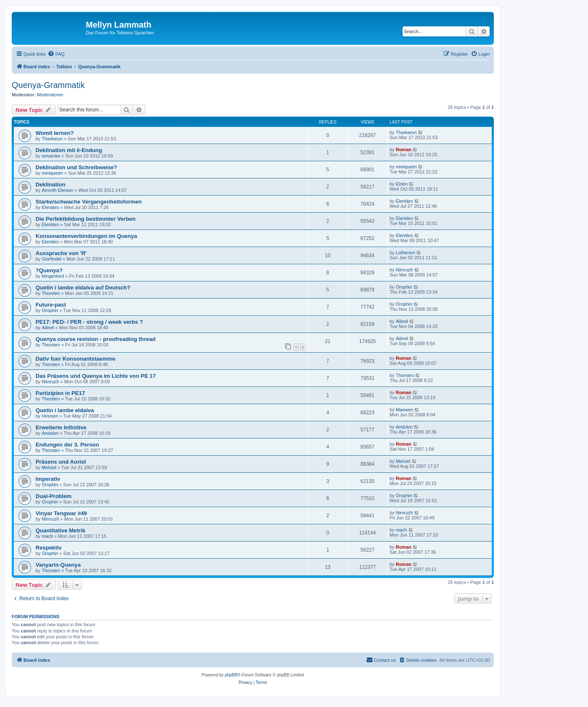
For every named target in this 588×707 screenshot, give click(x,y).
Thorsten (51, 293)
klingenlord (53, 276)
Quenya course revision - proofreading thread (96, 339)
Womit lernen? (55, 133)
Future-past (51, 305)
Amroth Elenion (58, 190)
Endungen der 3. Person (67, 445)
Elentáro (50, 207)
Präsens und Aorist (61, 462)
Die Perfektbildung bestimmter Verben (86, 219)
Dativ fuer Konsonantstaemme (76, 359)
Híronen (50, 416)
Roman (404, 150)
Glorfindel (52, 259)
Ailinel (48, 328)
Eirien (402, 184)
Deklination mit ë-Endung (69, 150)
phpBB (231, 675)
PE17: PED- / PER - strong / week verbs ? (89, 322)
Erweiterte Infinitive (61, 427)
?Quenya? (49, 270)
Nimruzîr (405, 270)
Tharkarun (52, 139)
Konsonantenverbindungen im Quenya (86, 236)
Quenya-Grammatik (48, 85)
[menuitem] (56, 54)
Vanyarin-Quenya (58, 565)
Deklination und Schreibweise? (76, 167)
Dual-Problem (54, 496)
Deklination (50, 184)
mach (48, 536)
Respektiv (49, 548)
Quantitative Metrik (60, 530)
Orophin (404, 287)
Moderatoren (50, 95)
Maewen (405, 410)
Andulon (50, 433)
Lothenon (406, 253)
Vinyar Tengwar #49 (61, 513)
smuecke (51, 156)
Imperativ (48, 479)
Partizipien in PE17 (60, 393)
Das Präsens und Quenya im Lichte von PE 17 (96, 376)
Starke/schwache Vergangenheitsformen (89, 202)
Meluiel (49, 467)
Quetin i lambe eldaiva (65, 410)
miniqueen (53, 173)
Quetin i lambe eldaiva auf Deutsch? (83, 288)
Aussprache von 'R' (61, 253)
